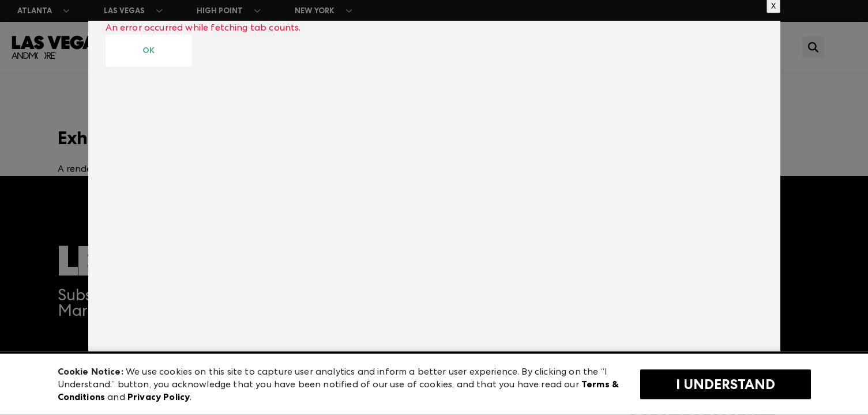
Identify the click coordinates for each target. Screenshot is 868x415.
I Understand (726, 384)
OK (149, 50)
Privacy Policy (159, 397)
